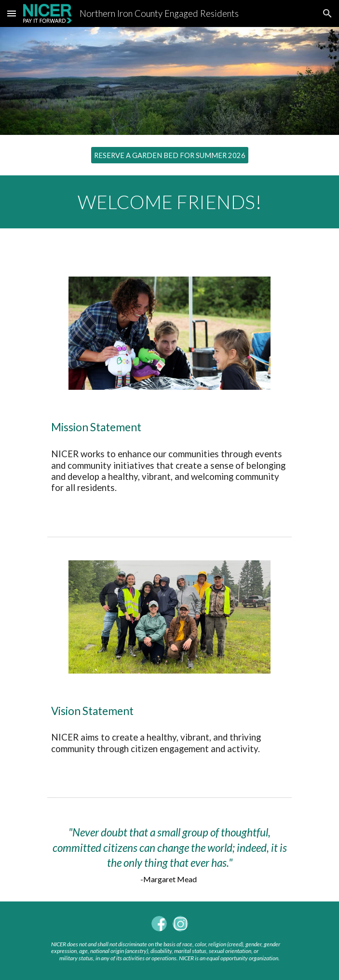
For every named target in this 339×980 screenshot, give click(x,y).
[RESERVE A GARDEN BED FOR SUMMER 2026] (170, 155)
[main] (169, 202)
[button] (12, 13)
